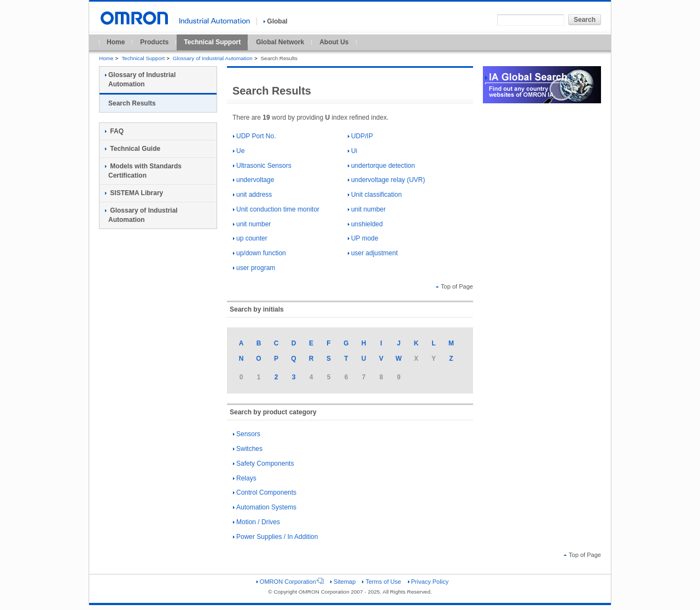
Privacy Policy (428, 582)
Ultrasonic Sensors (262, 166)
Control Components (265, 492)
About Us (334, 42)
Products (154, 42)
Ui (352, 151)
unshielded (365, 224)
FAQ (114, 131)
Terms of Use (381, 582)
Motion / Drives (256, 522)
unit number (367, 209)
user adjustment (373, 253)
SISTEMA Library (134, 193)
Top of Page (454, 286)
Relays (245, 478)
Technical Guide (133, 149)
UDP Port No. (254, 136)
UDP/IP (360, 136)
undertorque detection (381, 166)
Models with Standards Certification (143, 171)
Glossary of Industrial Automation (213, 58)
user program (254, 268)
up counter (250, 238)
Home (116, 42)
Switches (248, 449)
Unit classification (375, 195)
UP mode (363, 238)
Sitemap (343, 582)
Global (275, 21)
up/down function (259, 253)
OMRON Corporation (290, 582)
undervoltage (253, 180)
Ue (239, 151)
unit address (252, 195)
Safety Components (263, 464)
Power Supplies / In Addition (275, 537)
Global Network (280, 42)
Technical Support (212, 42)
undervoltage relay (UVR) (386, 180)
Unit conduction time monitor (276, 209)
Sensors (247, 434)
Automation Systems (265, 507)
